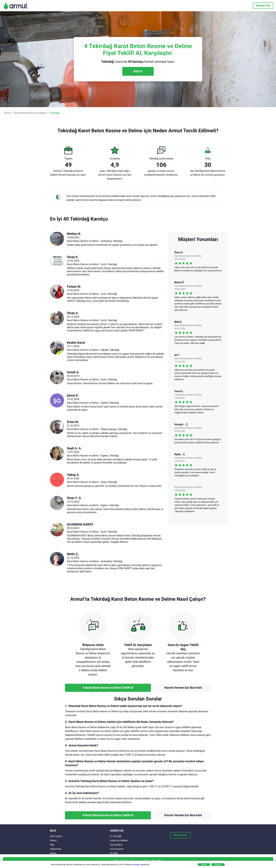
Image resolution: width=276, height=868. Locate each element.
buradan (136, 865)
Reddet (204, 865)
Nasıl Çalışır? (56, 836)
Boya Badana (116, 845)
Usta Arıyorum (117, 849)
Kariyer (53, 853)
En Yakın (114, 853)
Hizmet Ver (263, 6)
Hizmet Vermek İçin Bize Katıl (183, 688)
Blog (52, 845)
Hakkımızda (56, 849)
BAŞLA (138, 71)
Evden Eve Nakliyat (119, 841)
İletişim (53, 841)
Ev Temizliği (116, 836)
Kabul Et (218, 865)
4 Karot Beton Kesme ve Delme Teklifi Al (108, 688)
